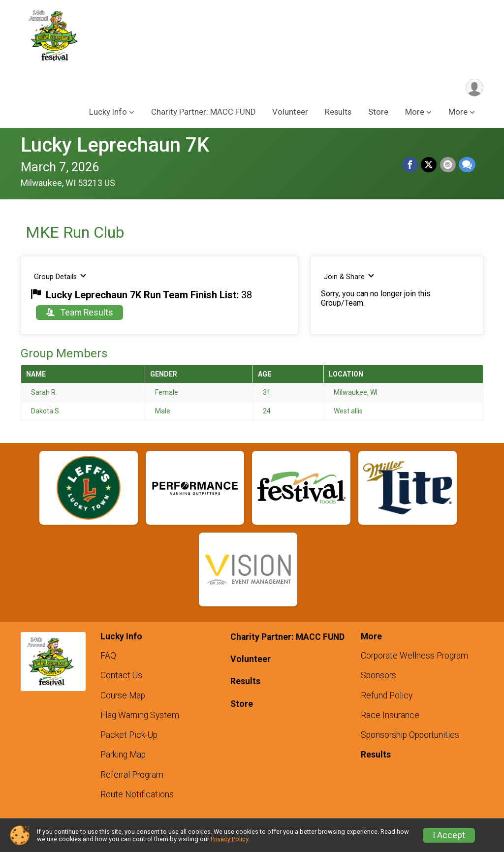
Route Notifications (137, 794)
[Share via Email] (448, 165)
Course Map (123, 695)
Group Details (60, 277)
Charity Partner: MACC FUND (203, 112)
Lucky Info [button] (108, 112)
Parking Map (123, 755)
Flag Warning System (140, 715)
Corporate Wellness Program (414, 656)
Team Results (79, 313)
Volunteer (290, 112)
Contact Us (121, 675)
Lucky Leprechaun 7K (115, 145)
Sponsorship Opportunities (410, 735)
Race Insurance (390, 715)
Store (378, 112)
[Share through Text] (467, 165)
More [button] (415, 112)
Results (338, 112)
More (458, 112)
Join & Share (349, 277)
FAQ (108, 656)
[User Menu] (474, 88)
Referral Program (132, 775)
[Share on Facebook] (410, 165)
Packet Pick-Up (129, 735)
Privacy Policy (229, 839)
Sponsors (378, 675)
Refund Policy (387, 695)
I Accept (449, 835)
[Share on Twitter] (429, 165)
